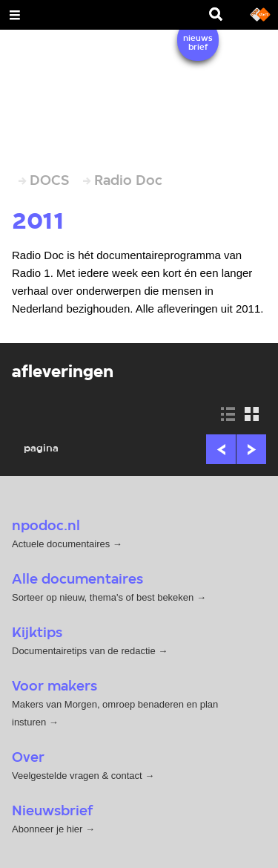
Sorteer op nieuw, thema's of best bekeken (103, 597)
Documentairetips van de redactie (84, 651)
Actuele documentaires (61, 544)
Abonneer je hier (49, 829)
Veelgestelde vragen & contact (77, 776)
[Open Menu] (15, 15)
